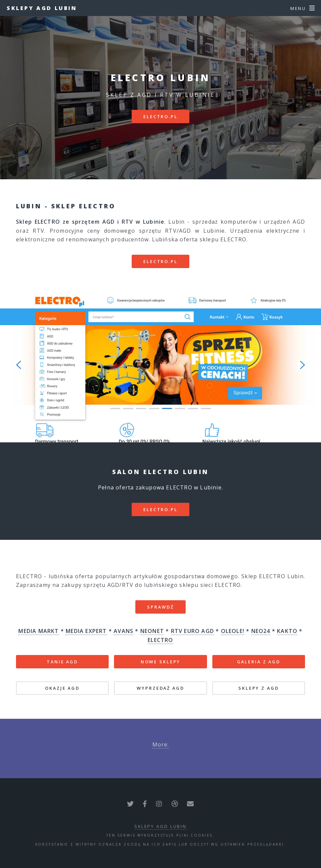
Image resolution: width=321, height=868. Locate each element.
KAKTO (287, 631)
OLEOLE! (233, 631)
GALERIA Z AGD (259, 662)
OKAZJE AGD (62, 688)
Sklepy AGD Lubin (42, 8)
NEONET (152, 631)
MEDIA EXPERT (86, 631)
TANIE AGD (62, 662)
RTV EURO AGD (192, 631)
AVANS (123, 631)
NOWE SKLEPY (161, 662)
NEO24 (261, 631)
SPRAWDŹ (160, 607)
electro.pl (160, 117)
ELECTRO (160, 640)
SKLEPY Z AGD (259, 688)
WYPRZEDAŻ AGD (160, 688)
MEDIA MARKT (38, 631)
